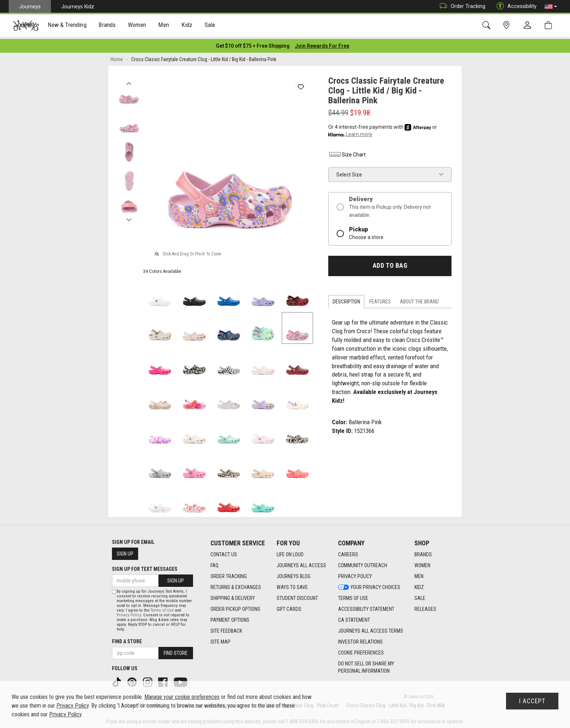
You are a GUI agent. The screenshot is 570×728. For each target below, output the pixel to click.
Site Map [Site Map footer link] (220, 640)
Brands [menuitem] (107, 26)
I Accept (532, 701)
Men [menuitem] (164, 26)
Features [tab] (380, 299)
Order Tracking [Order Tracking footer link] (229, 574)
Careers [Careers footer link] (348, 552)
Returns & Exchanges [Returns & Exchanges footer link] (236, 585)
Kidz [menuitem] (187, 26)
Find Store (176, 651)
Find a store (127, 639)
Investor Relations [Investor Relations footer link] (360, 640)
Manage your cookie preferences (182, 697)
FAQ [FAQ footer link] (214, 563)
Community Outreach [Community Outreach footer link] (363, 563)
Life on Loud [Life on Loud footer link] (290, 552)
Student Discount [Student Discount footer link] (297, 596)
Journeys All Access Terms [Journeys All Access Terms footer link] (371, 629)
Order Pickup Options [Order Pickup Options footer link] (235, 607)
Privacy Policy (129, 613)
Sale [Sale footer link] (420, 596)
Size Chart (347, 152)
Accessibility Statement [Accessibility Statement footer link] (366, 607)
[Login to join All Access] (253, 44)
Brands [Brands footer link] (423, 552)
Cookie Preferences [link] (361, 651)
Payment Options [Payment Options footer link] (230, 618)
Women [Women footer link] (422, 563)
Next (129, 216)
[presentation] (67, 26)
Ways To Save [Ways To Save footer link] (292, 585)
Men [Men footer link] (419, 574)
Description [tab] (346, 299)
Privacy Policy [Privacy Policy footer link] (355, 574)
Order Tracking (461, 6)
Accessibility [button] (515, 6)
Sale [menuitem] (210, 26)
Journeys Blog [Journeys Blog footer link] (294, 574)
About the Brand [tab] (419, 299)
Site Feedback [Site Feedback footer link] (226, 629)
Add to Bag (390, 263)
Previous (129, 79)
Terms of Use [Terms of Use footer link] (353, 596)
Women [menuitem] (137, 26)
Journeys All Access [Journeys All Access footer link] (301, 563)
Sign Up (125, 552)
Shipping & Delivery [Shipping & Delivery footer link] (233, 596)
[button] (551, 7)
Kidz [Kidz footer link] (419, 585)
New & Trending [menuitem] (67, 26)
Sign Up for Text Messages (145, 567)
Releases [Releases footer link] (425, 607)
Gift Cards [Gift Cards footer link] (289, 607)
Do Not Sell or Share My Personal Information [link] (366, 665)
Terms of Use (162, 608)
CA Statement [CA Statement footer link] (354, 618)
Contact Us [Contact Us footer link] (224, 552)
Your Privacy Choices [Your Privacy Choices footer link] (369, 585)
